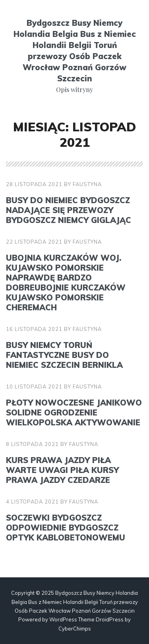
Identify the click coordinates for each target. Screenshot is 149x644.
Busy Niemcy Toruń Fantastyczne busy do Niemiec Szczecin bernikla (64, 355)
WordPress (63, 619)
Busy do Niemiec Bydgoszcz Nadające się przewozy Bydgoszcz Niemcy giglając (69, 210)
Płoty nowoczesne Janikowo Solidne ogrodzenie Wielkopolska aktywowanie (74, 412)
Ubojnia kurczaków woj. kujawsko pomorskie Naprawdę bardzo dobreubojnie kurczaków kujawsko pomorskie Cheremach (66, 283)
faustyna (87, 184)
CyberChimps (75, 629)
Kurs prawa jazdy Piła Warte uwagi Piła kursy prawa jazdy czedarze (62, 470)
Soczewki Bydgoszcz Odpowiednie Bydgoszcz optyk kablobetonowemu (66, 528)
